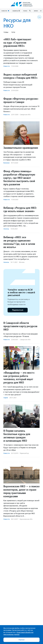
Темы (6, 32)
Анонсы (6, 229)
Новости (7, 66)
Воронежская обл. (26, 519)
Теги (13, 32)
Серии (6, 398)
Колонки (6, 163)
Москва (22, 262)
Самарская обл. (25, 115)
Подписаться (18, 310)
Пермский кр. (24, 453)
